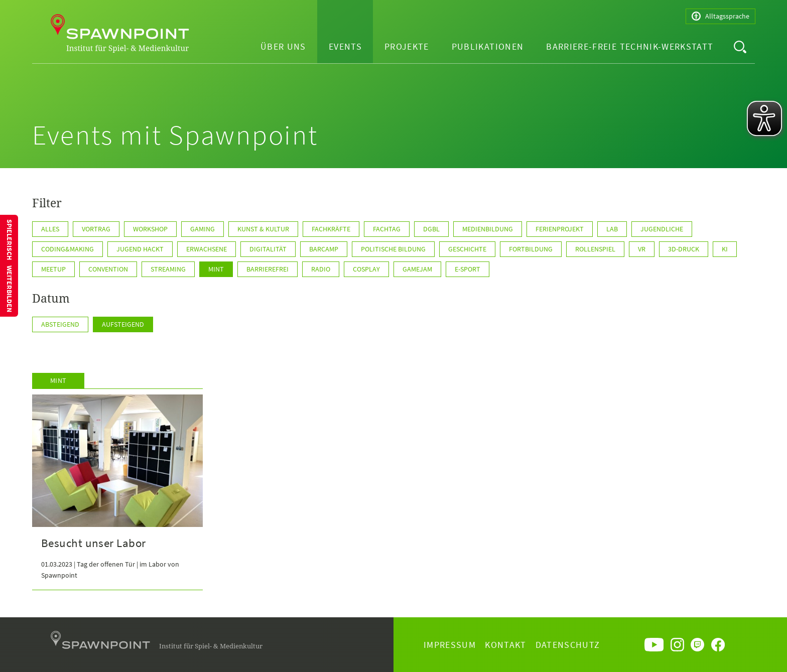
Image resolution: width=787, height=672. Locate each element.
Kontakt (505, 645)
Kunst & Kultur (263, 229)
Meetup (53, 269)
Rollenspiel (595, 249)
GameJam (417, 269)
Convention (108, 269)
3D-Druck (684, 249)
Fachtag (387, 229)
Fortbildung (531, 249)
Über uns (283, 46)
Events (345, 46)
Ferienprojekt (560, 229)
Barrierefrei (268, 269)
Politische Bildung (393, 249)
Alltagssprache (720, 16)
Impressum (450, 645)
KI (725, 249)
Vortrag (96, 229)
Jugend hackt (140, 249)
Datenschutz (568, 645)
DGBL (431, 229)
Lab (612, 229)
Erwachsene (207, 249)
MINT (216, 269)
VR (642, 249)
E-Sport (468, 269)
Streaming (168, 269)
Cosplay (366, 269)
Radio (321, 269)
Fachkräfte (331, 229)
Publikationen (488, 46)
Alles (50, 229)
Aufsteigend (123, 324)
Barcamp (324, 249)
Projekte (407, 46)
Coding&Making (68, 249)
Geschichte (467, 249)
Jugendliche (662, 229)
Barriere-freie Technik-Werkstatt (630, 46)
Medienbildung (488, 229)
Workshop (150, 229)
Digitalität (268, 249)
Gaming (203, 229)
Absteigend (60, 324)
